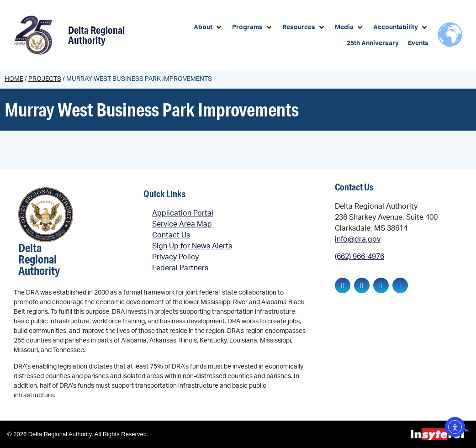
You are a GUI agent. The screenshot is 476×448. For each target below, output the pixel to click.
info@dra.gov (358, 239)
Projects (45, 79)
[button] (208, 28)
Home (14, 79)
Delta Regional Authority (96, 35)
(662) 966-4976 (360, 257)
